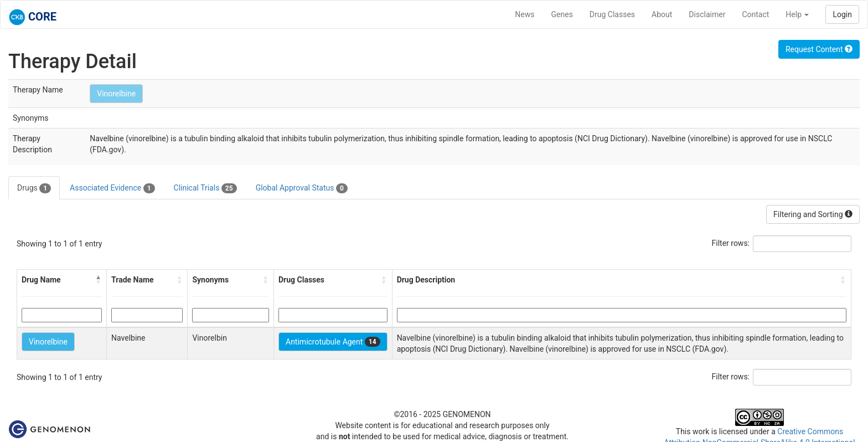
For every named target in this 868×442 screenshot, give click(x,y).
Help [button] (797, 14)
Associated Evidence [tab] (112, 188)
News (525, 14)
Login (842, 14)
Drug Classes (612, 14)
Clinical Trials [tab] (205, 188)
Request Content (819, 49)
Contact (755, 14)
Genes (562, 14)
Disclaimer (707, 14)
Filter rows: (731, 243)
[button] (99, 280)
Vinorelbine (116, 94)
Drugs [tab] (34, 188)
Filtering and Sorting (813, 214)
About (662, 14)
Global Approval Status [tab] (302, 188)
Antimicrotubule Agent (333, 342)
